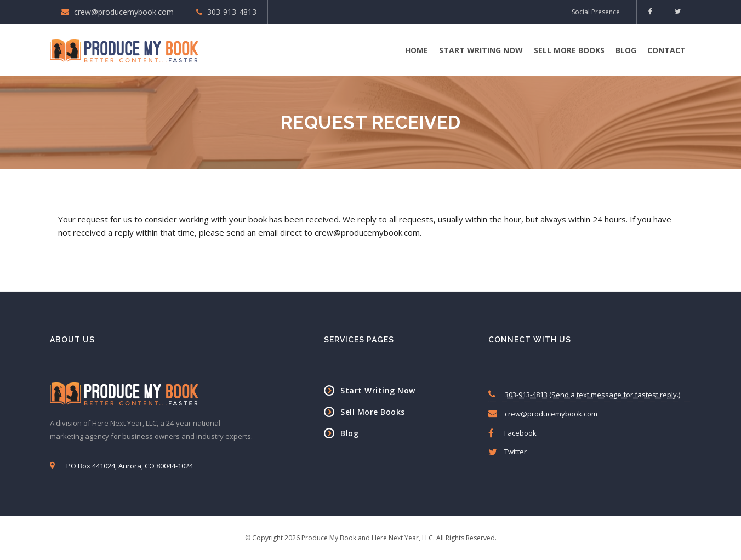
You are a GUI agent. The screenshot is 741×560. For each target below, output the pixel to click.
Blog (626, 50)
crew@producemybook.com (124, 12)
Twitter (508, 452)
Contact (666, 50)
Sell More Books (569, 50)
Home (417, 50)
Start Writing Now (481, 50)
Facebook (512, 433)
